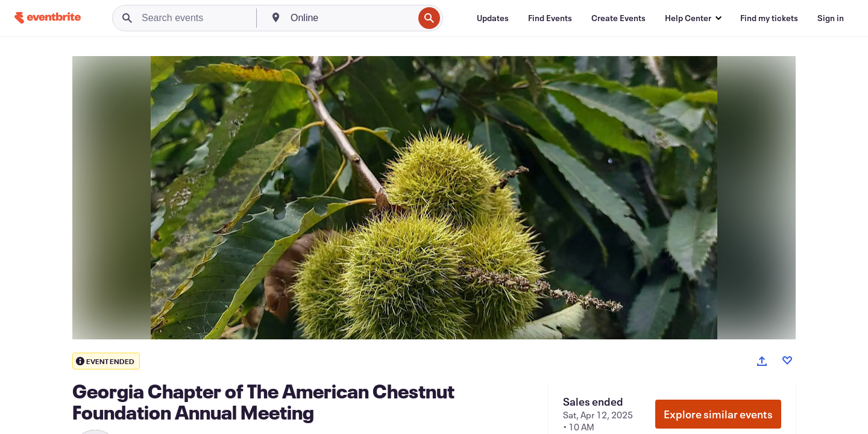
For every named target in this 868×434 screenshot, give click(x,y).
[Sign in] (831, 18)
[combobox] (351, 18)
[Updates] (493, 18)
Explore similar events (718, 414)
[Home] (48, 18)
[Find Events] (550, 18)
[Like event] (787, 360)
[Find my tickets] (769, 18)
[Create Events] (618, 18)
